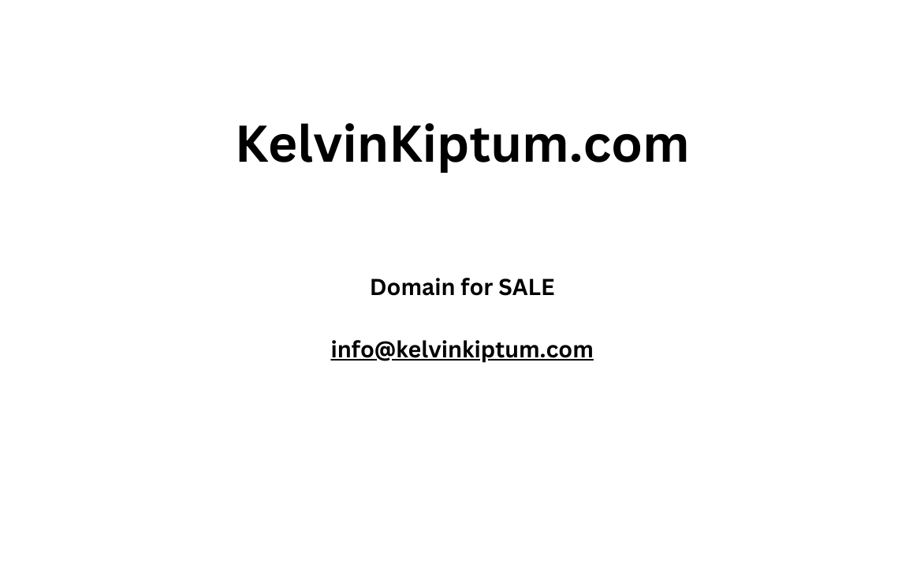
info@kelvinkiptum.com (462, 349)
